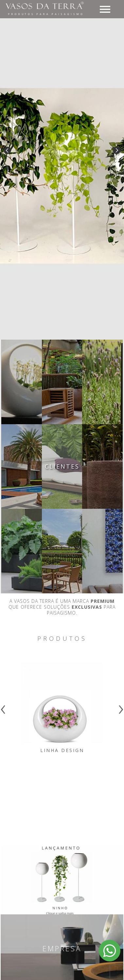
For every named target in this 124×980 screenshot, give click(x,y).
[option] (62, 176)
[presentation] (3, 707)
